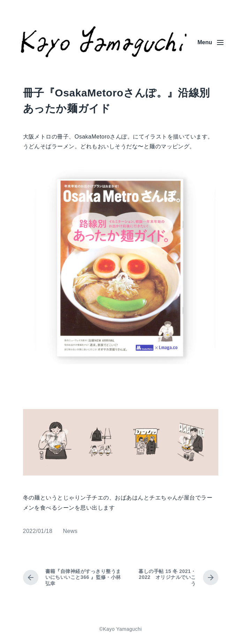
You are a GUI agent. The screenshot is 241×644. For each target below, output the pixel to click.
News (70, 531)
